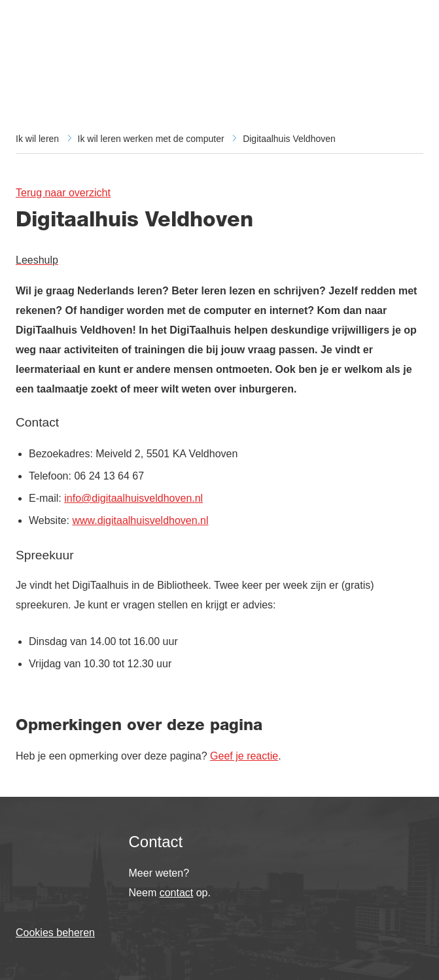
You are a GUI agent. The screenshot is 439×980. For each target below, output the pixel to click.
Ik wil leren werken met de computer (151, 139)
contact (177, 893)
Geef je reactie (244, 756)
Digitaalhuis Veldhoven (289, 139)
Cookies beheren (55, 933)
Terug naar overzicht (63, 193)
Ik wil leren (37, 139)
